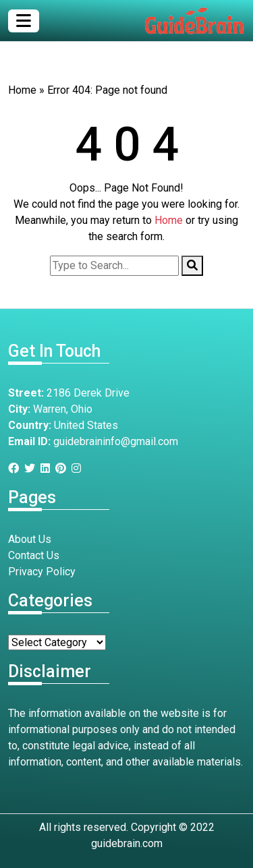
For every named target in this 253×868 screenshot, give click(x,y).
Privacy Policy (42, 572)
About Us (30, 539)
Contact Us (34, 555)
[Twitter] (32, 468)
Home (22, 90)
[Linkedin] (48, 468)
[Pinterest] (63, 468)
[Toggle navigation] (24, 21)
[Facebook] (16, 468)
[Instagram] (79, 468)
